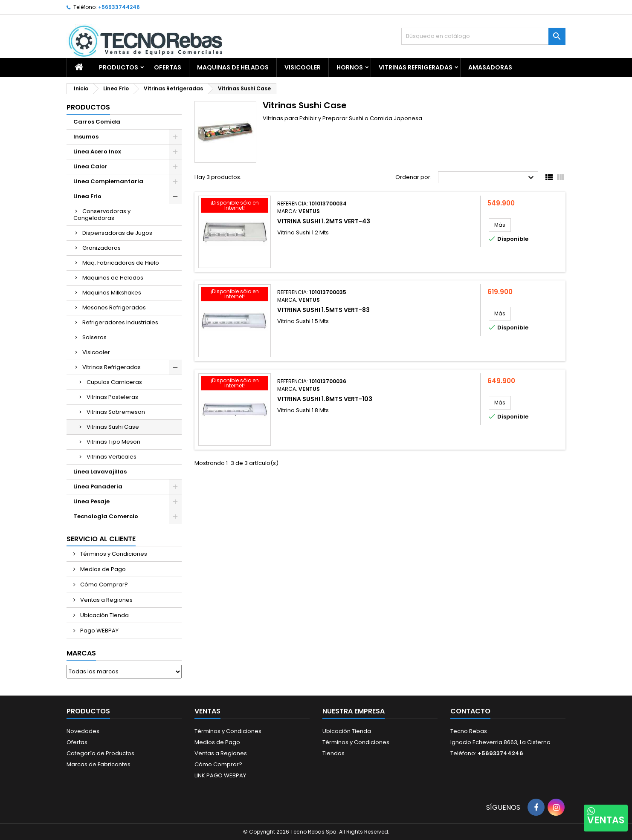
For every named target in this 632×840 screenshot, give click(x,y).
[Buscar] (483, 36)
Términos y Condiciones (113, 554)
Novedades (83, 731)
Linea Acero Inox (97, 152)
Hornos (350, 67)
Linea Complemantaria (108, 181)
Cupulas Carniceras (114, 382)
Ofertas (77, 742)
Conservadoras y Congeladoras (102, 215)
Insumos (86, 137)
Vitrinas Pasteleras (112, 397)
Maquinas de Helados (233, 67)
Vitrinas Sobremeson (116, 412)
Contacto (470, 711)
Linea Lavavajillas (100, 472)
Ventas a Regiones (106, 600)
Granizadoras (101, 248)
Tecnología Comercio (106, 516)
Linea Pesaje (91, 501)
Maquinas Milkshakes (112, 293)
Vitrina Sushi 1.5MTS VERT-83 (323, 310)
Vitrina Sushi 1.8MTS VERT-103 (325, 399)
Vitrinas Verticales (112, 457)
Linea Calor (90, 166)
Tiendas (333, 753)
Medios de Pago (102, 569)
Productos (119, 67)
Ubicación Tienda (104, 615)
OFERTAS (168, 67)
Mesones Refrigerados (114, 307)
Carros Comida (97, 122)
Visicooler (303, 67)
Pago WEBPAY (99, 631)
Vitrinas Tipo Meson (113, 442)
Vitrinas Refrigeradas (416, 67)
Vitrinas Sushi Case (113, 427)
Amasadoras (490, 67)
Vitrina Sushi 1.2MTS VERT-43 (324, 221)
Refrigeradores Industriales (120, 322)
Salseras (94, 337)
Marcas (81, 653)
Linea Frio (87, 196)
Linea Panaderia (98, 486)
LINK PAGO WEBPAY (220, 775)
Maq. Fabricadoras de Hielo (121, 263)
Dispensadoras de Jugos (117, 233)
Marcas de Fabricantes (99, 764)
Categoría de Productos (100, 753)
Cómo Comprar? (103, 585)
